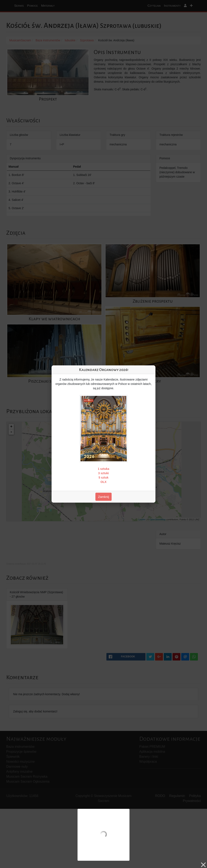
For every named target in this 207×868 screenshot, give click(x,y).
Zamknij (104, 497)
